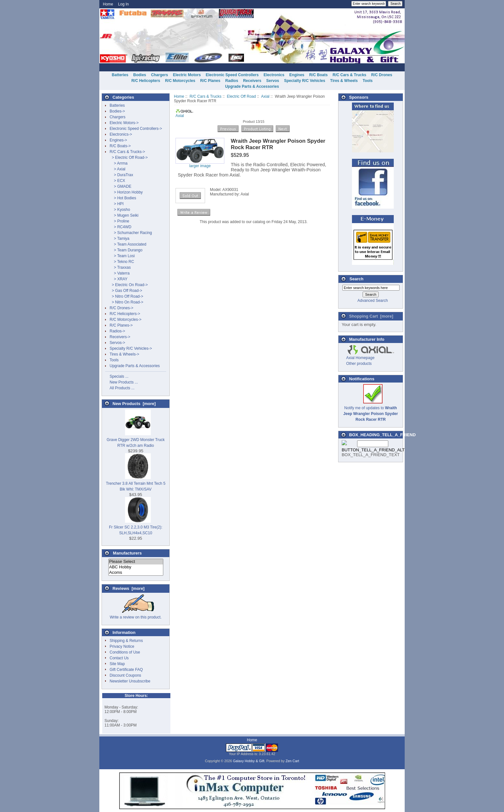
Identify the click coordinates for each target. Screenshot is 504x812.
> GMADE (121, 186)
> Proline (119, 221)
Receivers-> (120, 337)
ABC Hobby (136, 567)
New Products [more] (134, 404)
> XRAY (118, 279)
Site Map (117, 664)
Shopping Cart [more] (371, 316)
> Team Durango (126, 250)
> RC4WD (121, 227)
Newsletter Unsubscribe (130, 681)
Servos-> (117, 343)
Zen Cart (292, 761)
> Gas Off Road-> (126, 291)
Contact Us (119, 658)
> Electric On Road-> (129, 285)
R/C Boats (318, 75)
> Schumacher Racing (131, 233)
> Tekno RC (122, 262)
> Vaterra (120, 273)
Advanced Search (373, 301)
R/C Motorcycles (180, 81)
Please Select (136, 562)
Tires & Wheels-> (124, 354)
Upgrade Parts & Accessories (252, 86)
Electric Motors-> (124, 123)
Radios (232, 81)
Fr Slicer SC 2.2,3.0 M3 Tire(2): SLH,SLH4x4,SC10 (136, 527)
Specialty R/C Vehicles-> (131, 348)
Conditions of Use (125, 652)
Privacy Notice (122, 646)
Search (356, 279)
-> (127, 152)
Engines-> (118, 140)
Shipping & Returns (126, 641)
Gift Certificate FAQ (126, 670)
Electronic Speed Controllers (232, 75)
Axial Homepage (360, 358)
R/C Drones (382, 75)
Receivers (252, 81)
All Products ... (122, 388)
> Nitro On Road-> (126, 302)
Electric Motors (187, 75)
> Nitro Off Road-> (126, 296)
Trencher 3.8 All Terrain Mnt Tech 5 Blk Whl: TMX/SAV (135, 483)
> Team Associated (128, 244)
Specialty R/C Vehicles (305, 81)
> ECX (117, 181)
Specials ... (119, 376)
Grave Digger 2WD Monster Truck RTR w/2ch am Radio (136, 440)
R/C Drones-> (122, 308)
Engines (297, 75)
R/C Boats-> (120, 146)
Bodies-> (117, 111)
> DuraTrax (121, 175)
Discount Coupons (125, 675)
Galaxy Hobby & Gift (249, 761)
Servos (273, 81)
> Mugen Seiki (124, 215)
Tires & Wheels (344, 81)
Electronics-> (121, 134)
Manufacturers (127, 553)
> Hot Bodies (123, 198)
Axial (265, 96)
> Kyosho (120, 210)
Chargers (160, 75)
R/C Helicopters (146, 81)
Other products (359, 364)
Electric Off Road (241, 96)
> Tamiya (119, 239)
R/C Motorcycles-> (126, 320)
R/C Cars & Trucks (206, 96)
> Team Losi (122, 256)
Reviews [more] (129, 588)
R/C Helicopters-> (125, 314)
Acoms (136, 573)
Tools (368, 81)
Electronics (274, 75)
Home (108, 4)
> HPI (117, 204)
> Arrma (119, 163)
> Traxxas (120, 267)
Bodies (140, 75)
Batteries (120, 75)
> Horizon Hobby (126, 192)
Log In (123, 4)
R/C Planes (210, 81)
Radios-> (117, 331)
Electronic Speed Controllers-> (136, 129)
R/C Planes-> (121, 325)
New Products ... (124, 382)
